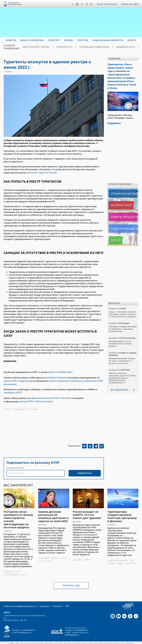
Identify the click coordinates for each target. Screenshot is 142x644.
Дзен (73, 4)
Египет (64, 554)
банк (23, 570)
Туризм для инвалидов (82, 47)
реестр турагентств (20, 405)
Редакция (40, 602)
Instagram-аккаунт (56, 376)
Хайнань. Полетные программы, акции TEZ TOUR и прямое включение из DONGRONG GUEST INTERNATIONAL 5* (123, 373)
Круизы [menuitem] (69, 40)
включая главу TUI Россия (41, 172)
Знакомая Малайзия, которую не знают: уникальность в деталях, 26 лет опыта (122, 356)
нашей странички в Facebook (60, 379)
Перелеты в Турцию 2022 (118, 556)
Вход (100, 4)
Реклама (52, 602)
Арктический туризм (33, 47)
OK (87, 4)
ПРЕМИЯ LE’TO (57, 47)
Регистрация (111, 4)
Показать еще (71, 581)
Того (132, 556)
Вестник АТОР (116, 201)
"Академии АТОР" (12, 390)
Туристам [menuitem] (83, 40)
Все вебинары (118, 385)
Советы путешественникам (123, 212)
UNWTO (87, 555)
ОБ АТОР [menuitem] (132, 40)
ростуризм (34, 405)
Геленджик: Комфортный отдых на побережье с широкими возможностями (121, 324)
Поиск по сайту (130, 4)
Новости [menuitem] (11, 40)
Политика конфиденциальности (18, 602)
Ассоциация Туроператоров (15, 3)
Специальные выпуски (121, 189)
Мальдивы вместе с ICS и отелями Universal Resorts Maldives (120, 339)
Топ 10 (113, 236)
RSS (61, 602)
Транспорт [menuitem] (54, 40)
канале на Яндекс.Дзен (59, 371)
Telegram (92, 4)
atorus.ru (130, 639)
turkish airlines (132, 559)
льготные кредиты (12, 570)
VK (83, 4)
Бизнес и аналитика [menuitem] (32, 40)
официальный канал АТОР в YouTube (48, 395)
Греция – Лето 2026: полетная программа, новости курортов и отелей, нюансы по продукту (123, 309)
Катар (41, 557)
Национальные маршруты (122, 224)
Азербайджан (44, 554)
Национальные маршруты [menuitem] (108, 40)
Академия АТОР (108, 47)
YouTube (78, 4)
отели (18, 567)
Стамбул (112, 559)
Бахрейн (56, 554)
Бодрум (120, 559)
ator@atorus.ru (25, 628)
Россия (7, 405)
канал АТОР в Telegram (15, 379)
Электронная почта (15, 464)
